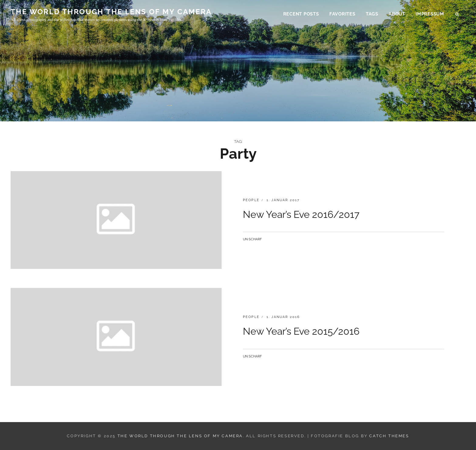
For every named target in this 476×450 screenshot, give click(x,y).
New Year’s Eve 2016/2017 (301, 214)
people (251, 200)
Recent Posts (301, 14)
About (397, 14)
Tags (372, 14)
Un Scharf (252, 239)
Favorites (342, 14)
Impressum (430, 14)
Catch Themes (389, 436)
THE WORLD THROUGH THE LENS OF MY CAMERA (111, 12)
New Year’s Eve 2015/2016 (301, 331)
